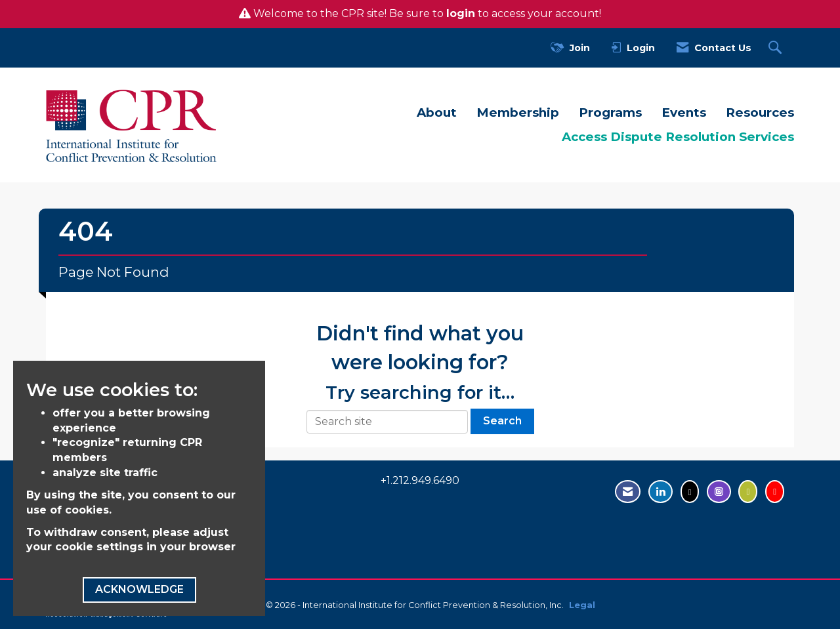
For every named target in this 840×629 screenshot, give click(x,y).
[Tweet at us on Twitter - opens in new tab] (690, 492)
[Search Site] (777, 48)
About (437, 112)
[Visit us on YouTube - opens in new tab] (775, 492)
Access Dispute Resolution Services (678, 137)
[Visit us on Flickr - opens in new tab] (748, 492)
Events (684, 112)
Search (502, 421)
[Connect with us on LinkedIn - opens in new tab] (661, 492)
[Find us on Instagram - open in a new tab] (719, 492)
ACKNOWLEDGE (139, 589)
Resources (760, 112)
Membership (518, 112)
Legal (582, 605)
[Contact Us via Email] (628, 492)
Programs (610, 112)
